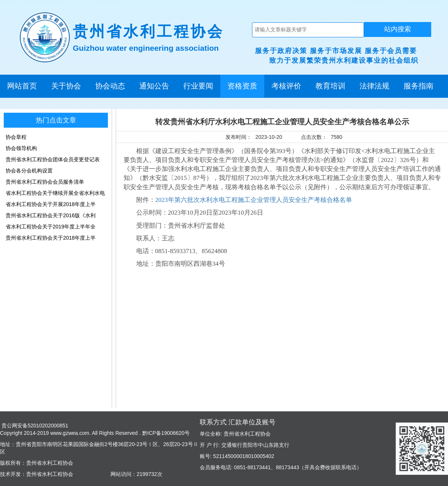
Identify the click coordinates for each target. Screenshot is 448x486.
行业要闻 (198, 86)
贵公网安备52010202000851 (34, 426)
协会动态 (110, 86)
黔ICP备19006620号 (165, 433)
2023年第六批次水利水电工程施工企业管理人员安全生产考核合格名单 (254, 200)
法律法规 (374, 86)
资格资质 (242, 86)
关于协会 (66, 86)
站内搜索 (398, 29)
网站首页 (22, 86)
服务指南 (419, 86)
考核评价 (286, 86)
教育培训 (330, 86)
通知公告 (154, 86)
